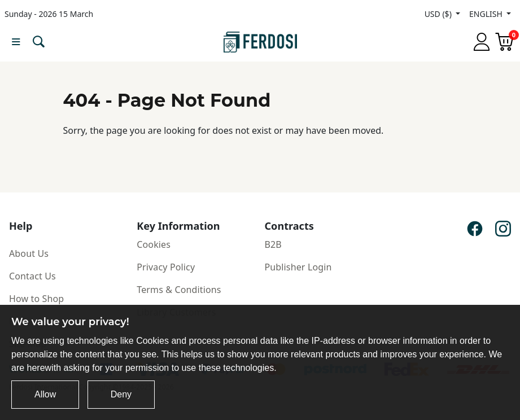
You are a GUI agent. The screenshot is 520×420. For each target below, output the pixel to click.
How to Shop (36, 299)
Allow (45, 394)
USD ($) (439, 14)
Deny (121, 394)
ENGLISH (487, 14)
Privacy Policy (166, 267)
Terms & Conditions (179, 290)
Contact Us (32, 276)
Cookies (154, 244)
